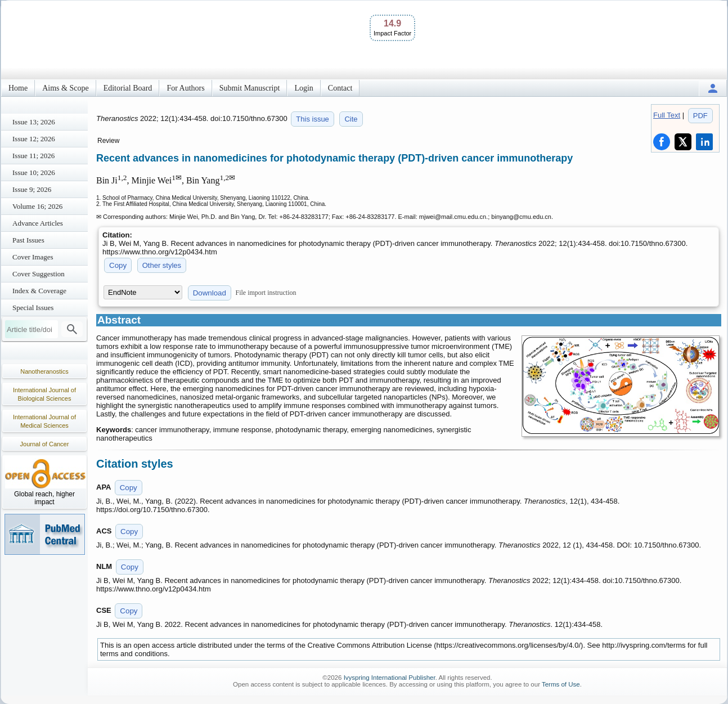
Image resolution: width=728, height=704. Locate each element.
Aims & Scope (65, 88)
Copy (118, 265)
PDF (700, 116)
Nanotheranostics (44, 371)
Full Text (667, 115)
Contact (340, 88)
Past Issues (28, 240)
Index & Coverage (39, 291)
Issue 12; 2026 (34, 139)
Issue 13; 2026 (34, 122)
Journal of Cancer (45, 444)
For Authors (185, 88)
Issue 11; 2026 (33, 156)
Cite (351, 119)
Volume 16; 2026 (37, 206)
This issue (313, 119)
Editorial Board (128, 88)
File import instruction (266, 293)
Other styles (162, 265)
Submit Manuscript (250, 88)
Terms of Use (561, 684)
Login (304, 88)
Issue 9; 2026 (32, 189)
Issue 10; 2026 (34, 172)
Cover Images (33, 257)
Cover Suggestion (39, 274)
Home (18, 88)
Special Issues (33, 308)
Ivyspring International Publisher (390, 678)
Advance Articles (38, 223)
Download (210, 293)
